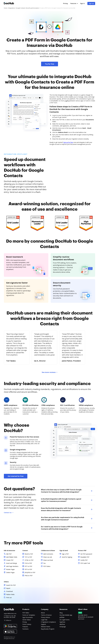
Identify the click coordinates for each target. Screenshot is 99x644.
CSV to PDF (28, 563)
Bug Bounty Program (48, 629)
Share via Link (48, 557)
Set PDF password (86, 554)
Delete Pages (10, 572)
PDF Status (47, 566)
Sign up (91, 3)
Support (43, 624)
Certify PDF (84, 560)
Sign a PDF (65, 554)
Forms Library (27, 624)
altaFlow (62, 624)
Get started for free (16, 476)
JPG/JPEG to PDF (30, 572)
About (43, 613)
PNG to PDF (29, 576)
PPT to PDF (28, 566)
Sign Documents (28, 617)
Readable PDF (85, 557)
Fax (44, 563)
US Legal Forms (65, 620)
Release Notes (46, 627)
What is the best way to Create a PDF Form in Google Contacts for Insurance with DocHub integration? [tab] (67, 491)
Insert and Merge (12, 563)
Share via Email (48, 560)
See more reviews (49, 372)
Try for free (50, 64)
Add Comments (48, 554)
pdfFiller (62, 617)
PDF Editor (26, 613)
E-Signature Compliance (48, 622)
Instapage (63, 627)
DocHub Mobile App (66, 615)
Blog (61, 613)
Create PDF (10, 560)
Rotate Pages (10, 569)
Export (8, 588)
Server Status (27, 620)
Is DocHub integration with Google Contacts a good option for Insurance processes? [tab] (67, 500)
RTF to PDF (28, 569)
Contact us (8, 513)
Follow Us (8, 620)
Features (73, 3)
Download (9, 591)
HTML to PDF (29, 560)
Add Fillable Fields (12, 557)
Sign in (82, 3)
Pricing (65, 3)
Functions (25, 629)
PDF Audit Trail (85, 563)
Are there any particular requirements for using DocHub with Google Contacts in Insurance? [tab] (67, 519)
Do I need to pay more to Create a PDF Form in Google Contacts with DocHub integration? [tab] (67, 528)
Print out (9, 598)
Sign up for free (68, 142)
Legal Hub (44, 620)
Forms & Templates (29, 615)
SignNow (62, 622)
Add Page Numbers (12, 566)
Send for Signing (67, 557)
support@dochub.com (10, 614)
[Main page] (9, 4)
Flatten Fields (10, 594)
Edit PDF (9, 554)
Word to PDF (29, 554)
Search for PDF (11, 585)
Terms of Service (46, 615)
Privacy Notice (45, 617)
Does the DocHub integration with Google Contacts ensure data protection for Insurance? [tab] (67, 509)
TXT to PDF (28, 557)
